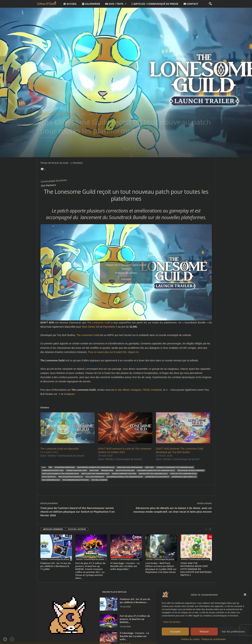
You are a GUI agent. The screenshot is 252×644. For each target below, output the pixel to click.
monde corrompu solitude (124, 474)
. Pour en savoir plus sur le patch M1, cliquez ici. (113, 352)
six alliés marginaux (95, 477)
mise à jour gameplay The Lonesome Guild (60, 474)
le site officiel (122, 390)
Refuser (204, 632)
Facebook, (157, 390)
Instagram (136, 390)
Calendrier (91, 4)
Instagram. (69, 394)
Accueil (70, 4)
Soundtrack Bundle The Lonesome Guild (125, 477)
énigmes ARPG (107, 470)
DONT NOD (94, 470)
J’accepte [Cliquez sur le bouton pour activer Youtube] (126, 279)
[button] (245, 595)
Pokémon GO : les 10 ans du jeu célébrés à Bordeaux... (135, 601)
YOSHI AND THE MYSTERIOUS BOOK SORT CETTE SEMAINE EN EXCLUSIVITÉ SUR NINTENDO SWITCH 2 (196, 569)
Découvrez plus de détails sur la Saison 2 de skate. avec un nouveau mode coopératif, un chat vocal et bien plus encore (172, 510)
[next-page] (210, 529)
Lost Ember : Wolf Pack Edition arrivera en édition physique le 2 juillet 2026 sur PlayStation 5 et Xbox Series (161, 568)
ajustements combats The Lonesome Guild (96, 467)
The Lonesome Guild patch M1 (76, 480)
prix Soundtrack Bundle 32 (71, 477)
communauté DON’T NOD (53, 470)
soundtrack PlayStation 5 (157, 477)
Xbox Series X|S (91, 327)
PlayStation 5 (110, 327)
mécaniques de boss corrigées (191, 470)
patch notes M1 (49, 477)
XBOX (91, 114)
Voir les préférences (233, 632)
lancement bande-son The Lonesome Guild (156, 470)
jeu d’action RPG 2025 (125, 470)
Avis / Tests (116, 4)
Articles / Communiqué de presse (155, 4)
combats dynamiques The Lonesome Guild (175, 467)
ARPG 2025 (149, 467)
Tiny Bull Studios (99, 480)
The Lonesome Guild (99, 323)
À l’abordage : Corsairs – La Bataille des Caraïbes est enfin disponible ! (125, 566)
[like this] (42, 169)
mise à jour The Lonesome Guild (95, 474)
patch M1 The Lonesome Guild (183, 474)
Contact (191, 4)
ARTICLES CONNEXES (53, 529)
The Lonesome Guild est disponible (60, 449)
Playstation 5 (79, 114)
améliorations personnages (130, 467)
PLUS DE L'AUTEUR (77, 529)
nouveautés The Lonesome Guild (153, 474)
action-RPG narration (65, 467)
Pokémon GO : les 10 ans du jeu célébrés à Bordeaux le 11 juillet (56, 566)
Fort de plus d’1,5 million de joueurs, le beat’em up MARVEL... (135, 619)
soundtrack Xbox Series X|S (184, 477)
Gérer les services (172, 622)
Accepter (175, 632)
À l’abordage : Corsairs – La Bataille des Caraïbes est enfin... (134, 636)
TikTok (146, 390)
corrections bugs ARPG (77, 470)
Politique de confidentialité (214, 639)
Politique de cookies (190, 639)
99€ (50, 467)
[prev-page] (206, 529)
